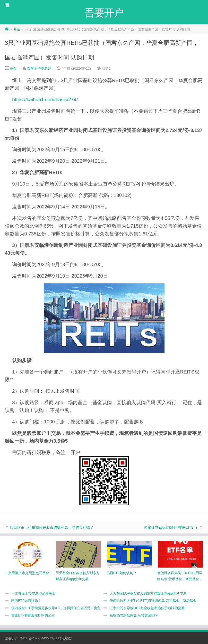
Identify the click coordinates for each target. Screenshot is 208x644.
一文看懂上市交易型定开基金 (33, 593)
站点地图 (65, 638)
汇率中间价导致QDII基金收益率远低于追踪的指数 (147, 608)
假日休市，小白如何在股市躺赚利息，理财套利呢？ (52, 527)
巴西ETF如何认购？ (26, 601)
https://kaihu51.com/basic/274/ (45, 100)
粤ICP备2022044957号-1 (38, 638)
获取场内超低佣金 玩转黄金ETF (134, 615)
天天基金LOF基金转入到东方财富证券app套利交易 (148, 593)
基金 (17, 29)
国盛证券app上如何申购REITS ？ (171, 527)
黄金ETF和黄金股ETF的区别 (33, 615)
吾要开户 (12, 638)
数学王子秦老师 (39, 68)
